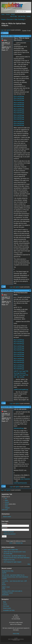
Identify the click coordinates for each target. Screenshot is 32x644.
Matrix (7, 500)
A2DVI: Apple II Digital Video (11, 550)
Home (3, 14)
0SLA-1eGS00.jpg (19, 96)
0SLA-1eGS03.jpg (19, 109)
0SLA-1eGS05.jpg (19, 121)
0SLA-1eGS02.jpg (19, 103)
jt (2, 38)
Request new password (10, 534)
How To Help (13, 16)
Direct (11, 543)
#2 (30, 291)
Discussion (10, 19)
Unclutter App (19, 543)
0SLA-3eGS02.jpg (19, 105)
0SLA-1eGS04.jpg (19, 115)
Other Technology (19, 19)
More (29, 564)
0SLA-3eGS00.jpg (19, 98)
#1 (30, 36)
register (8, 30)
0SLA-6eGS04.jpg (19, 119)
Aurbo (4, 589)
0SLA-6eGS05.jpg (19, 125)
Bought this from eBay (9, 560)
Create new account (9, 532)
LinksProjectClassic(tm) (20, 483)
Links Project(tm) (25, 479)
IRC (6, 499)
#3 (30, 407)
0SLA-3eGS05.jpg (19, 123)
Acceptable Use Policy (9, 610)
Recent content (7, 517)
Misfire (7, 504)
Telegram (7, 508)
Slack (6, 506)
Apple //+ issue (6, 587)
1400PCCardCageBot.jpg (21, 390)
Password (5, 528)
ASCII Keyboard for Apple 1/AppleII (12, 562)
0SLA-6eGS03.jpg (19, 113)
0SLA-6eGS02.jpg (19, 106)
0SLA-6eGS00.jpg (19, 100)
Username (5, 524)
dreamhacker (5, 595)
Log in (3, 30)
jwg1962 (4, 573)
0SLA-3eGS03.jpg (19, 111)
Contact (29, 16)
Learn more (5, 510)
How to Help (16, 634)
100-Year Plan (22, 16)
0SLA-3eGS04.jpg (19, 117)
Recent (13, 14)
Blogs (5, 602)
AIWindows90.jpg (19, 428)
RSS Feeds (6, 606)
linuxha (4, 585)
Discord (7, 502)
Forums (8, 14)
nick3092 (4, 579)
